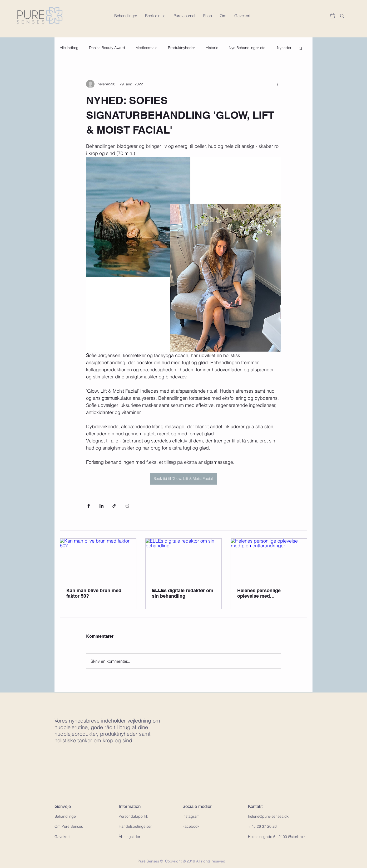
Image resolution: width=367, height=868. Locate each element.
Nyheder (284, 48)
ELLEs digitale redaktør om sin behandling (183, 593)
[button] (333, 16)
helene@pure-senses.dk (268, 816)
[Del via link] (114, 506)
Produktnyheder (182, 48)
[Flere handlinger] (278, 84)
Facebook (191, 826)
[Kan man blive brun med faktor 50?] (98, 560)
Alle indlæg (69, 48)
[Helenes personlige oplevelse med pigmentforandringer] (269, 560)
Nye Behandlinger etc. (248, 48)
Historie (212, 48)
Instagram (191, 816)
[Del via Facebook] (89, 506)
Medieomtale (147, 48)
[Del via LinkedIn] (101, 506)
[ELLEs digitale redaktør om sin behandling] (184, 560)
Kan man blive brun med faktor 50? (94, 593)
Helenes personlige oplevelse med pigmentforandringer (261, 593)
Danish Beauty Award (107, 48)
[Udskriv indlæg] (127, 506)
